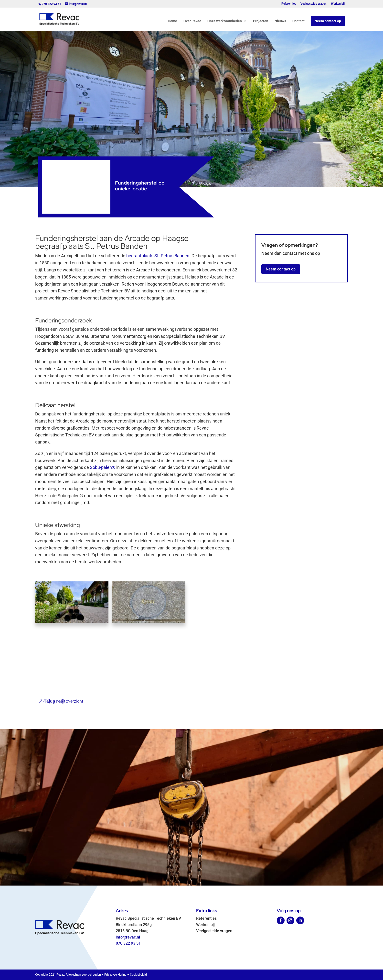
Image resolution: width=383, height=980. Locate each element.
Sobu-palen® (103, 467)
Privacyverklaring (115, 975)
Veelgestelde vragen (314, 4)
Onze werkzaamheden (225, 21)
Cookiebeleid (138, 975)
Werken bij (338, 4)
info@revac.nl (128, 937)
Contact (298, 21)
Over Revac (192, 21)
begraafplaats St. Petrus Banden (158, 256)
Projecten (261, 21)
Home (172, 21)
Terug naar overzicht (64, 701)
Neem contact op (328, 21)
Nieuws (280, 21)
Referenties (289, 4)
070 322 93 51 (128, 943)
